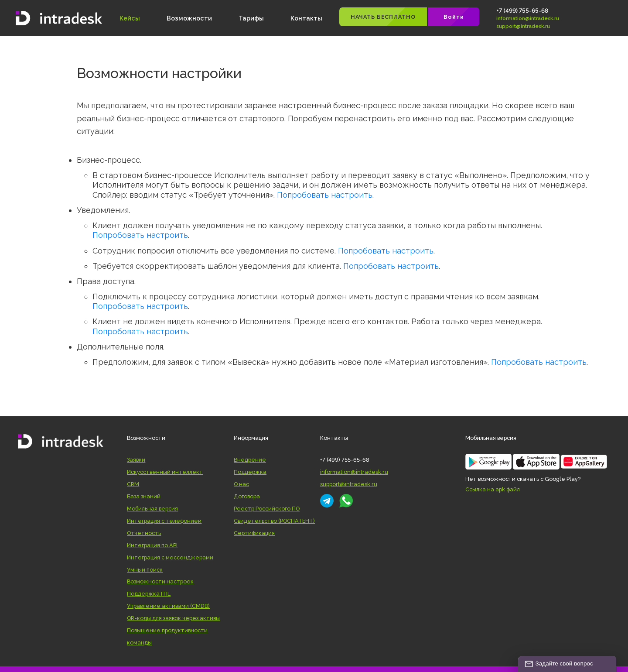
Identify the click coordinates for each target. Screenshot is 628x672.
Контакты (306, 18)
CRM (133, 484)
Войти (454, 17)
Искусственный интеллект (165, 472)
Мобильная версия (152, 509)
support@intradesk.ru (523, 26)
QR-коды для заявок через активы (173, 618)
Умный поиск (145, 570)
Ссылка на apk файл (493, 489)
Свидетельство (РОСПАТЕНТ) (274, 521)
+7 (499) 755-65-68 (522, 10)
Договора (247, 496)
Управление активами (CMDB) (168, 606)
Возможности (189, 18)
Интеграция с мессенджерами (170, 557)
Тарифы (251, 18)
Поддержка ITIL (149, 594)
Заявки (136, 460)
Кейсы (130, 18)
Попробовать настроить (325, 195)
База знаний (144, 496)
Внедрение (250, 460)
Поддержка (250, 472)
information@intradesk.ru (528, 18)
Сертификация (254, 533)
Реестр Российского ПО (267, 509)
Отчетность (144, 533)
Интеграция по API (152, 545)
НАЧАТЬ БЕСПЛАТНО (383, 17)
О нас (241, 484)
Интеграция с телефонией (164, 521)
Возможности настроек (160, 581)
